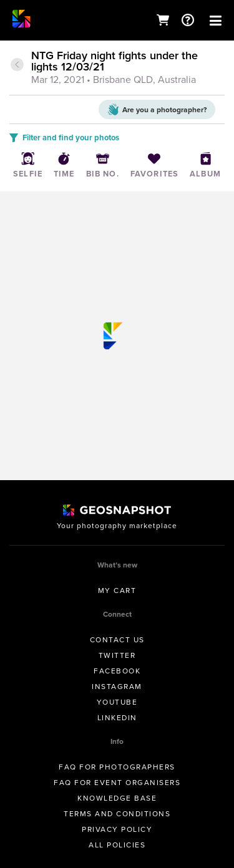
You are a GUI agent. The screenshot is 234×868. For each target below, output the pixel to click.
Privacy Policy (117, 829)
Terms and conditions (117, 814)
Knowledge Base (117, 798)
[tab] (117, 69)
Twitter (117, 655)
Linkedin (117, 718)
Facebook (117, 671)
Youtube (117, 702)
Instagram (117, 687)
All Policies (117, 845)
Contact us (117, 640)
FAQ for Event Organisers (117, 783)
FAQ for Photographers (117, 767)
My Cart (117, 591)
